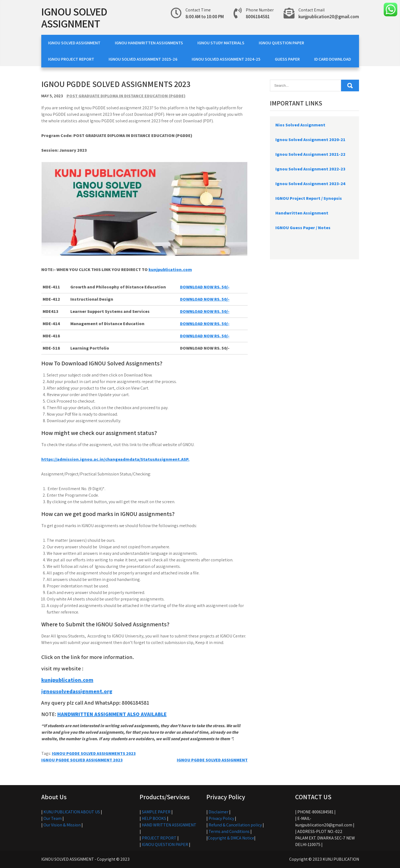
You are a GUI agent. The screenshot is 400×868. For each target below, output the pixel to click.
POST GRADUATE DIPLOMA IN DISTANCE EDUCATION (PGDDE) (126, 96)
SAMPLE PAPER (156, 812)
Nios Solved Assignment (300, 125)
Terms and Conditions (229, 831)
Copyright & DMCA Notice (231, 838)
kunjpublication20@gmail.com (329, 17)
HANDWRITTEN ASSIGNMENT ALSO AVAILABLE (112, 714)
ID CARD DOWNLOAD (333, 59)
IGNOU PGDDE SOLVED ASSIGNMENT (212, 760)
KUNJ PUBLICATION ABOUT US (72, 812)
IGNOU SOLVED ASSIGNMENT (74, 17)
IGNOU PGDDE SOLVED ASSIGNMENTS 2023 (94, 753)
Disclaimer (218, 812)
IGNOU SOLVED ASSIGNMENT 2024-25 (226, 59)
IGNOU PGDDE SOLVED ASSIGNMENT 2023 (82, 760)
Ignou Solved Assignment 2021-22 (310, 154)
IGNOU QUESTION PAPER (281, 43)
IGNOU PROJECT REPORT (71, 59)
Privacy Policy (221, 818)
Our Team (53, 818)
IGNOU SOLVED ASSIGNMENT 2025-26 (143, 59)
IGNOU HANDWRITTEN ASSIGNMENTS (149, 43)
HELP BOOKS (154, 818)
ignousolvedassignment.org (77, 691)
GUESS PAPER (287, 59)
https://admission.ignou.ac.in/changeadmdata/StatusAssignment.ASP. (115, 459)
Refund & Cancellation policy (235, 825)
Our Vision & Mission (62, 825)
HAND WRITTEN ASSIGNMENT (169, 825)
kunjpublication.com (170, 270)
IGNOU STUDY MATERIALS (221, 43)
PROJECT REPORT (159, 838)
